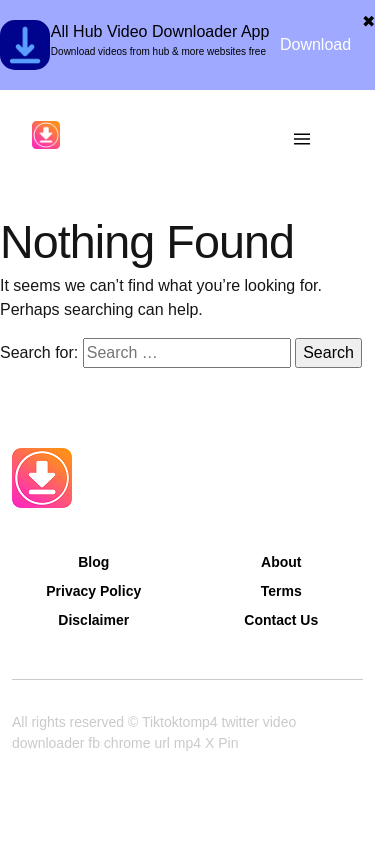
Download (315, 44)
